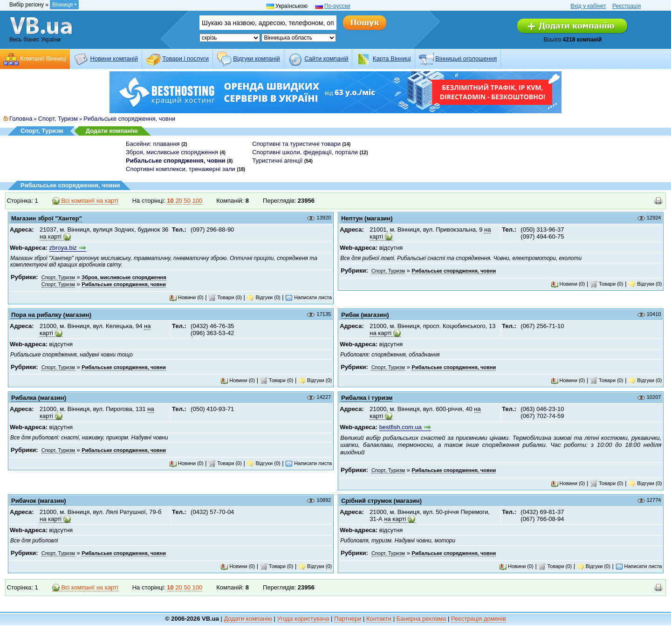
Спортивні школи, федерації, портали (305, 152)
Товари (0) (225, 297)
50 (187, 201)
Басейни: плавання (153, 144)
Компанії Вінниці (43, 58)
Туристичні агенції (277, 161)
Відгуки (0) (263, 297)
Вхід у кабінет (588, 6)
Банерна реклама (421, 619)
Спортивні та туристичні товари (296, 144)
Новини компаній (114, 58)
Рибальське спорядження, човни (129, 119)
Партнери (348, 619)
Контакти (379, 619)
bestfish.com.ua (401, 427)
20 (178, 201)
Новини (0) (186, 297)
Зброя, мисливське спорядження (172, 152)
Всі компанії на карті (85, 201)
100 (198, 201)
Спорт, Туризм (58, 119)
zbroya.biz (63, 248)
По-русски (337, 6)
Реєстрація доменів (479, 619)
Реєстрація (626, 6)
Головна (21, 119)
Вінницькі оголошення (466, 58)
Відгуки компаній (257, 58)
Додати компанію (112, 131)
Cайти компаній (326, 58)
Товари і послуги (185, 58)
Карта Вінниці (392, 58)
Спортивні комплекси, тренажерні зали (181, 169)
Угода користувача (303, 619)
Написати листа (308, 297)
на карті (51, 236)
